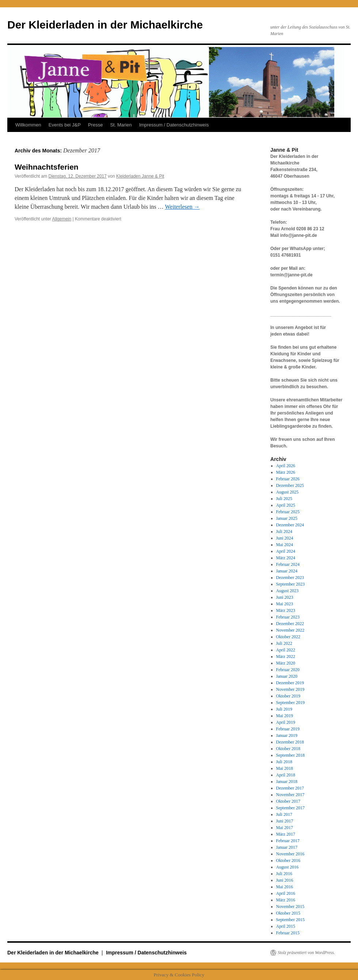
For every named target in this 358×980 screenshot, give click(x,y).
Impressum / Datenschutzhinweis (174, 125)
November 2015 (290, 907)
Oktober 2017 (288, 801)
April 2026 (286, 466)
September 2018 (290, 755)
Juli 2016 (284, 874)
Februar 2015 (288, 933)
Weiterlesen (182, 207)
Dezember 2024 (290, 525)
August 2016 (287, 867)
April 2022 (286, 650)
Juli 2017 (284, 814)
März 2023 (286, 610)
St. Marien (121, 125)
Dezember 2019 (290, 683)
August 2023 (287, 591)
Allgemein (62, 219)
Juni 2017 (285, 821)
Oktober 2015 (288, 913)
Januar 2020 (287, 676)
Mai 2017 (285, 828)
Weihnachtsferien (47, 167)
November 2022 (290, 630)
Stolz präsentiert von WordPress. (306, 953)
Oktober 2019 (288, 696)
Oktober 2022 (288, 637)
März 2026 (286, 472)
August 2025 (287, 492)
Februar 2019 (288, 729)
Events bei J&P (65, 125)
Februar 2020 (288, 670)
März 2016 (286, 900)
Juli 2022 (284, 643)
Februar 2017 (288, 841)
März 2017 (286, 834)
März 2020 (286, 663)
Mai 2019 (285, 716)
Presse (95, 125)
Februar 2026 (288, 479)
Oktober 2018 (288, 749)
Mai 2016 (285, 887)
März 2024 (286, 558)
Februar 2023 (288, 617)
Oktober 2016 (288, 860)
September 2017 (290, 808)
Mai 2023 (285, 604)
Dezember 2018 (290, 742)
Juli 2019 (284, 709)
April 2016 (286, 893)
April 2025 (286, 505)
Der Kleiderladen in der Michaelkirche (105, 25)
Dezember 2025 (290, 485)
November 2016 (290, 854)
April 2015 (286, 926)
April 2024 (286, 551)
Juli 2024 (284, 531)
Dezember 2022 (290, 624)
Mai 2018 (285, 768)
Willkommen (28, 125)
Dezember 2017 (290, 788)
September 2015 (290, 920)
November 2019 (290, 689)
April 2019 (286, 722)
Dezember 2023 (290, 578)
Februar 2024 (288, 564)
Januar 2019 (287, 735)
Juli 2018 (284, 762)
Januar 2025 (287, 518)
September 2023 (290, 584)
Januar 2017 (287, 847)
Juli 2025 (284, 499)
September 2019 (290, 703)
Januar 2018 (287, 782)
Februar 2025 (288, 512)
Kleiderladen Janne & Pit (140, 176)
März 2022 (286, 657)
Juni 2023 (285, 597)
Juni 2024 (285, 538)
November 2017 (290, 795)
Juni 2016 (285, 880)
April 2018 (286, 775)
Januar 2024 (287, 571)
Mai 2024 (285, 545)
